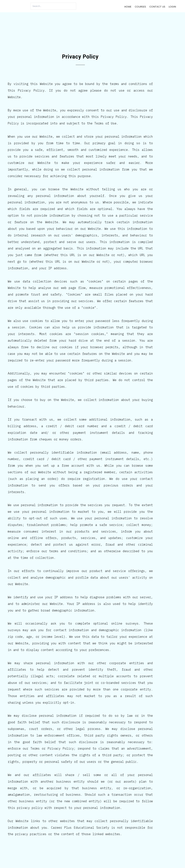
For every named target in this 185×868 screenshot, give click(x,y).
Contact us (157, 7)
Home (128, 7)
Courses (140, 7)
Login (172, 7)
